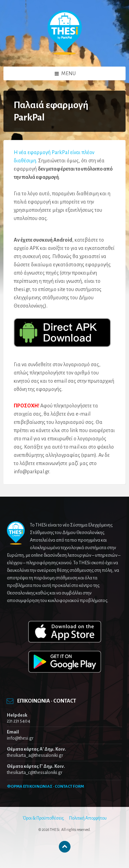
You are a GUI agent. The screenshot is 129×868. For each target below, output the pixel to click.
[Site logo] (65, 53)
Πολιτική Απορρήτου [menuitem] (88, 818)
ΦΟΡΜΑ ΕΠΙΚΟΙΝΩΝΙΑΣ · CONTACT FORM (45, 786)
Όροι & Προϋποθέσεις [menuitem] (43, 818)
